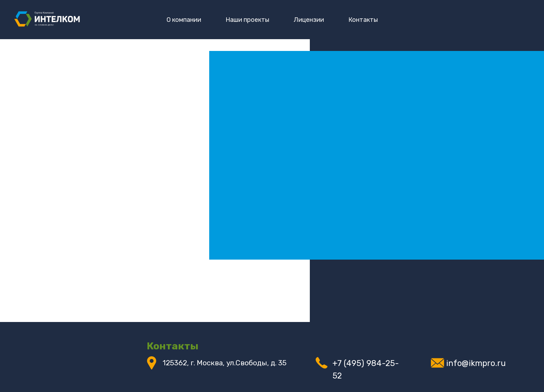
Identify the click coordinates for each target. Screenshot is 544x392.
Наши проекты (247, 20)
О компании (184, 20)
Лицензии (309, 20)
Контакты (363, 20)
